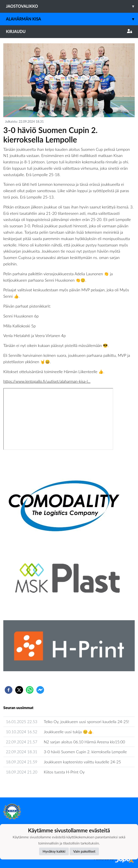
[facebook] (9, 690)
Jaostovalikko (72, 6)
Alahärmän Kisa (72, 19)
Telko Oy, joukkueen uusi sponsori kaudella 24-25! (86, 722)
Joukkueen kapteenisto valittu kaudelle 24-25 (82, 762)
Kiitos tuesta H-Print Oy (64, 772)
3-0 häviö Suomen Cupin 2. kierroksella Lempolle (85, 752)
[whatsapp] (30, 690)
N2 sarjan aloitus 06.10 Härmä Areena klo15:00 (84, 742)
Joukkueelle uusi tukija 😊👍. (69, 732)
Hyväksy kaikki (54, 851)
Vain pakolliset (84, 851)
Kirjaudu (69, 31)
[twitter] (19, 690)
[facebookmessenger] (40, 690)
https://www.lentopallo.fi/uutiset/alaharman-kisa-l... (47, 381)
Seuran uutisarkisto (23, 784)
